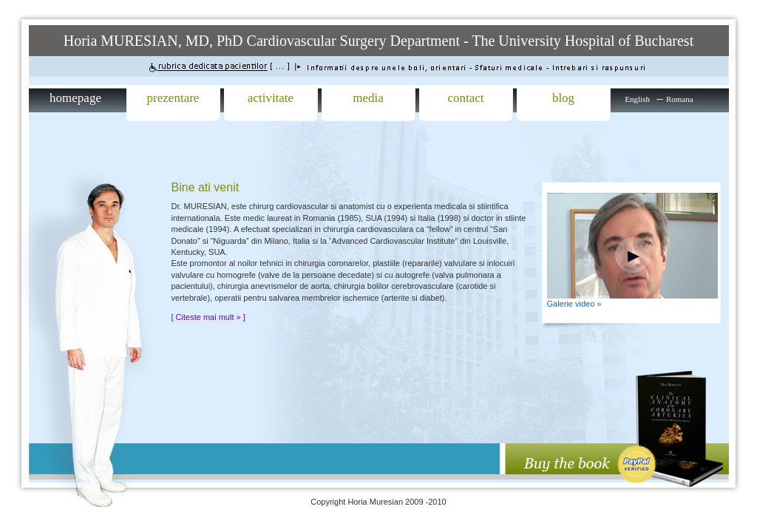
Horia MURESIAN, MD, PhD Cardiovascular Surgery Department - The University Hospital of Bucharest (378, 41)
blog (563, 98)
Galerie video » (574, 304)
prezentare (173, 98)
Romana (680, 99)
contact (465, 98)
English (637, 99)
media (368, 98)
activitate (271, 98)
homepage (75, 98)
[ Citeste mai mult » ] (208, 317)
